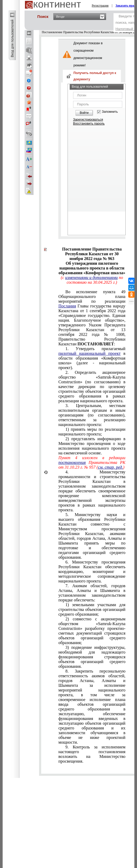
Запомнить (110, 112)
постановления (72, 462)
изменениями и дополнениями (91, 278)
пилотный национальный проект (89, 353)
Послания (67, 306)
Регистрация (100, 6)
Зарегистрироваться (88, 120)
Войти (84, 113)
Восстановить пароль (89, 124)
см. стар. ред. (110, 467)
